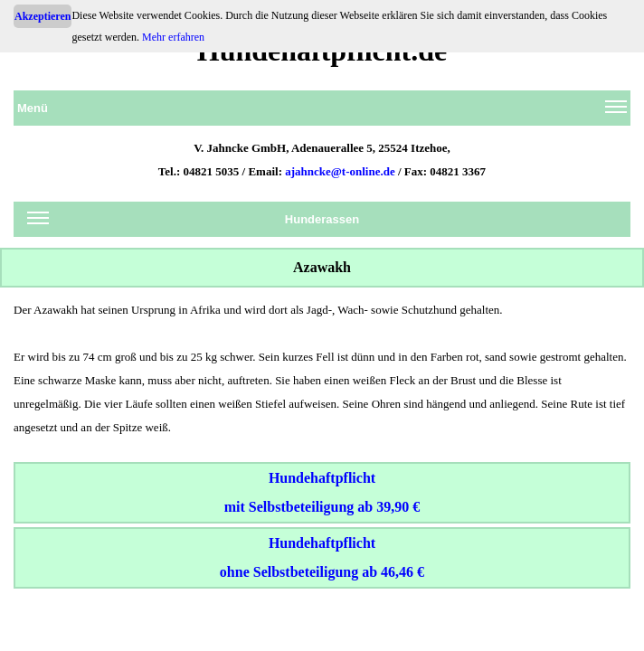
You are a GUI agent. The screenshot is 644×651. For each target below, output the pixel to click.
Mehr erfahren (173, 37)
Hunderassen (193, 222)
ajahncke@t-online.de (340, 171)
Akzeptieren (43, 16)
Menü (322, 111)
